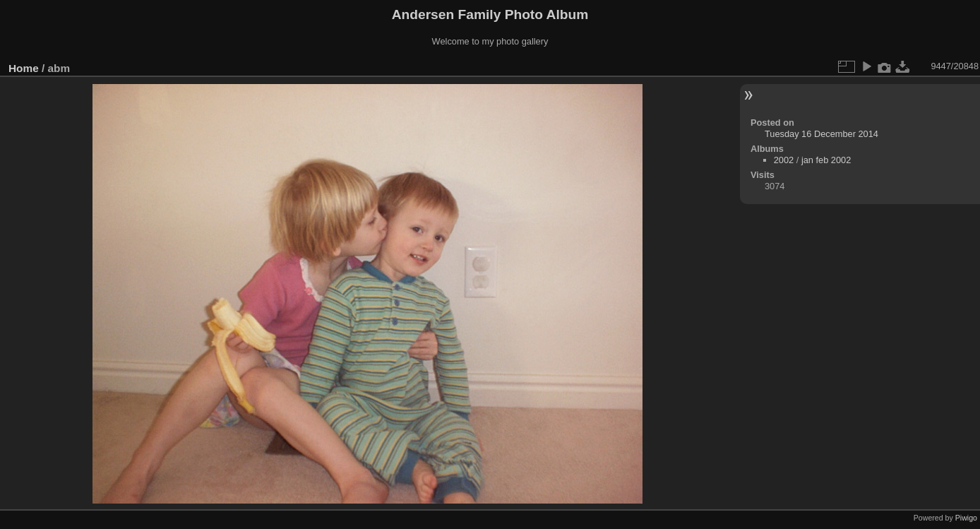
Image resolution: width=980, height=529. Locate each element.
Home (24, 68)
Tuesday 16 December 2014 (821, 134)
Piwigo (966, 518)
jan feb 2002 (826, 160)
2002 (784, 160)
